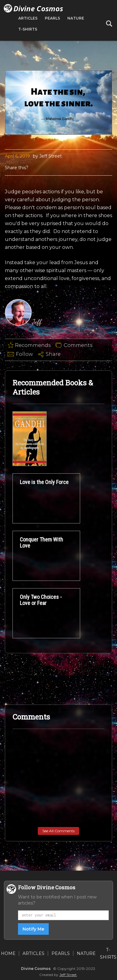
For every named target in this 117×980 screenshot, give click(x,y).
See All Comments (58, 831)
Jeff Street (68, 975)
